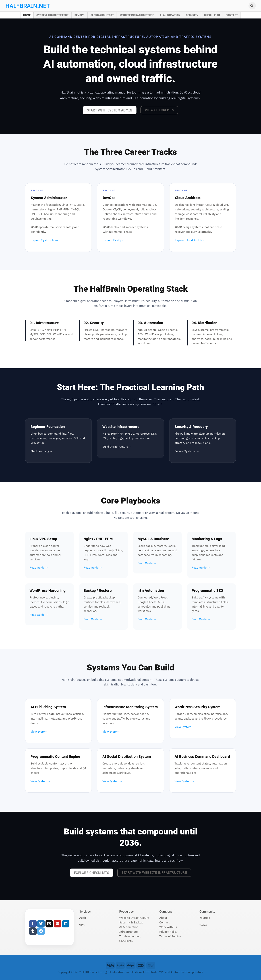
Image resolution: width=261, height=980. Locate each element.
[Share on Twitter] (41, 924)
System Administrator (53, 15)
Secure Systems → (187, 451)
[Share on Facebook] (33, 924)
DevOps (80, 15)
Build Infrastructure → (117, 447)
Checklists (212, 15)
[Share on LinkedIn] (66, 924)
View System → (41, 732)
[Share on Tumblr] (33, 931)
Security (192, 15)
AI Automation (170, 15)
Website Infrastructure (137, 15)
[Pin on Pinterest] (57, 924)
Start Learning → (42, 451)
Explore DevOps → (115, 240)
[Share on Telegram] (41, 931)
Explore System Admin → (47, 240)
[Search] (252, 6)
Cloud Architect (102, 15)
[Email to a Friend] (49, 924)
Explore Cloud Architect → (192, 240)
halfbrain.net (22, 6)
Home (27, 15)
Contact (232, 15)
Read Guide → (39, 567)
